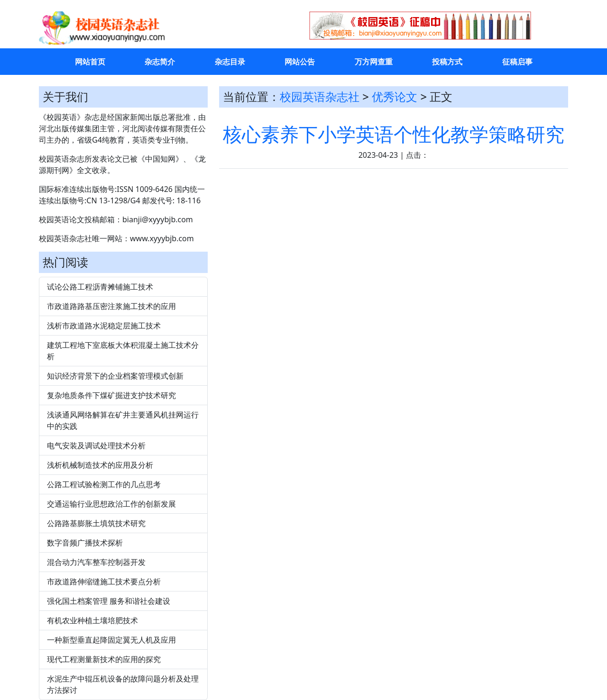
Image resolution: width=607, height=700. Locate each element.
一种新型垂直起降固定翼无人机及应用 (111, 640)
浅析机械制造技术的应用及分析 (100, 465)
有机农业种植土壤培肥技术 (92, 620)
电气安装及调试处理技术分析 (96, 445)
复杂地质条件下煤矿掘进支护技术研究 (111, 395)
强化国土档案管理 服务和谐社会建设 (109, 601)
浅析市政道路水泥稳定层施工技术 (104, 326)
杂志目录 (230, 62)
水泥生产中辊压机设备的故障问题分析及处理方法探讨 (123, 684)
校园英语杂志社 (320, 96)
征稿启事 (517, 62)
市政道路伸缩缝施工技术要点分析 (104, 582)
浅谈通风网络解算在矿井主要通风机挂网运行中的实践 (123, 420)
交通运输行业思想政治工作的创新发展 (111, 504)
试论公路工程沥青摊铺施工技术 (100, 287)
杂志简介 (160, 62)
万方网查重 (374, 62)
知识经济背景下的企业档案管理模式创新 (115, 376)
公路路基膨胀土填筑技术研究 (96, 523)
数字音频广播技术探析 (85, 543)
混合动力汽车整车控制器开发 (96, 562)
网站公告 (300, 62)
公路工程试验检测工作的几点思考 (104, 484)
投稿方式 (447, 62)
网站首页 (90, 62)
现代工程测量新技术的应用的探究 (104, 659)
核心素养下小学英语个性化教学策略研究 (394, 134)
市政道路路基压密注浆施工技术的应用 (111, 306)
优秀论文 (395, 96)
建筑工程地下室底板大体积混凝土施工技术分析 (123, 351)
